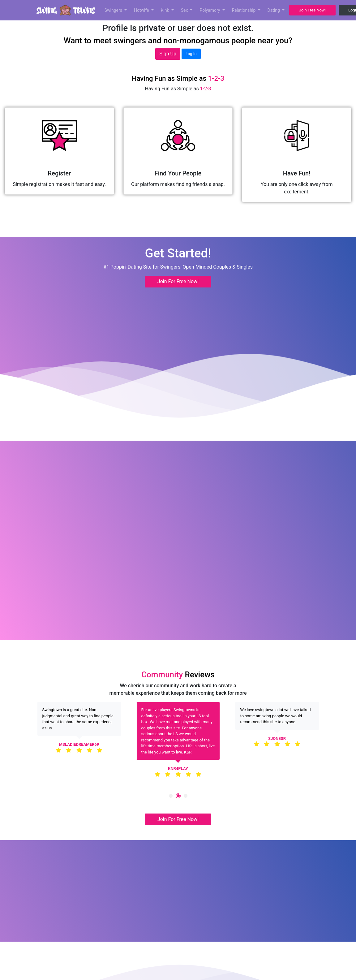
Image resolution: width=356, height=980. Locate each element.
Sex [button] (185, 10)
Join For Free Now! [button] (178, 281)
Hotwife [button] (142, 10)
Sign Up (168, 54)
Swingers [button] (114, 10)
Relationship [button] (244, 10)
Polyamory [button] (210, 10)
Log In (191, 54)
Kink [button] (166, 10)
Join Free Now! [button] (312, 10)
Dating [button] (274, 10)
